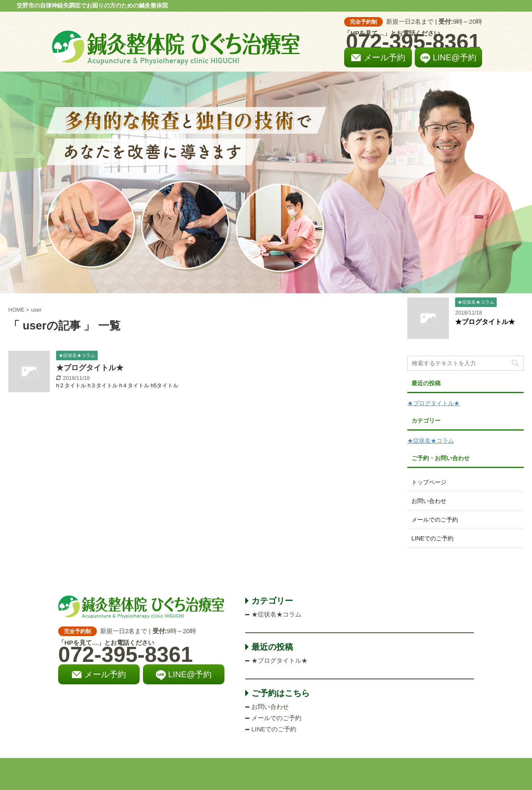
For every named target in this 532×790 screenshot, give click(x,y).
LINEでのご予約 (432, 538)
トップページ (429, 482)
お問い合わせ (429, 501)
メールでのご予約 (435, 520)
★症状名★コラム (431, 441)
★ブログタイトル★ (90, 368)
